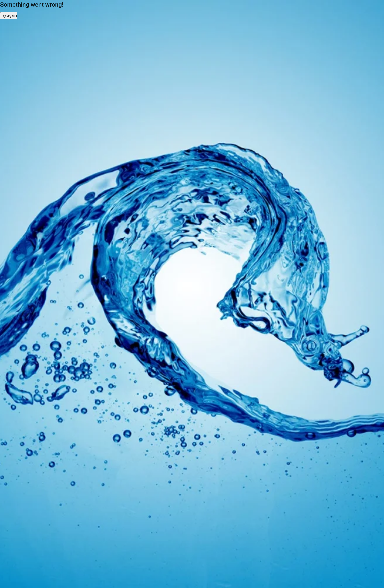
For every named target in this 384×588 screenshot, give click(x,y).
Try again (9, 15)
